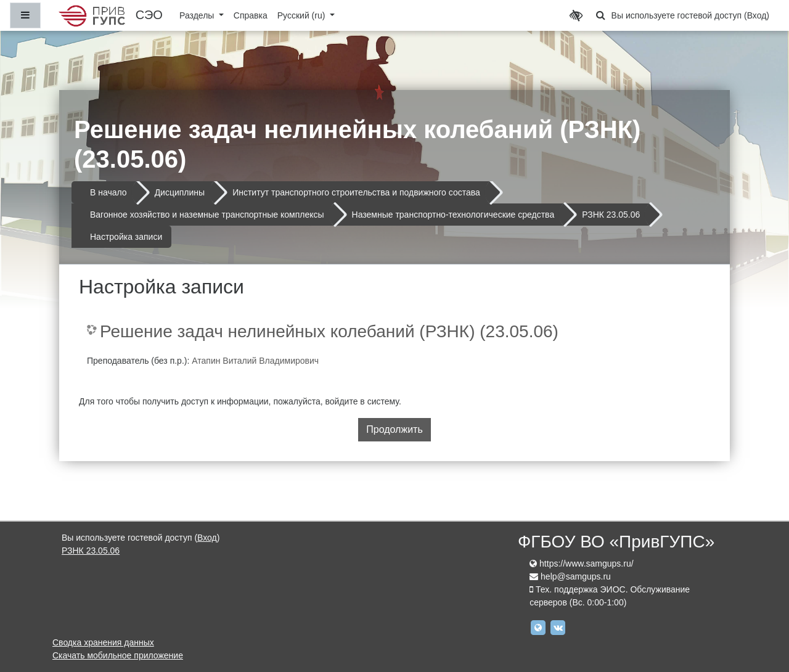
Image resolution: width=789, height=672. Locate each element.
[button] (601, 15)
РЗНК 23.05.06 (611, 215)
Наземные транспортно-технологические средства (453, 215)
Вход (757, 15)
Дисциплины (180, 192)
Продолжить (394, 429)
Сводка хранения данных (103, 642)
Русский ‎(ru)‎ (303, 15)
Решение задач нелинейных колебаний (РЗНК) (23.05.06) (329, 331)
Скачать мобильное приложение (118, 655)
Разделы (198, 15)
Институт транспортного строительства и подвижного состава (356, 192)
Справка (251, 15)
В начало (108, 192)
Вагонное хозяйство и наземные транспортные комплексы (207, 215)
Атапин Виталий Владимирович (255, 361)
